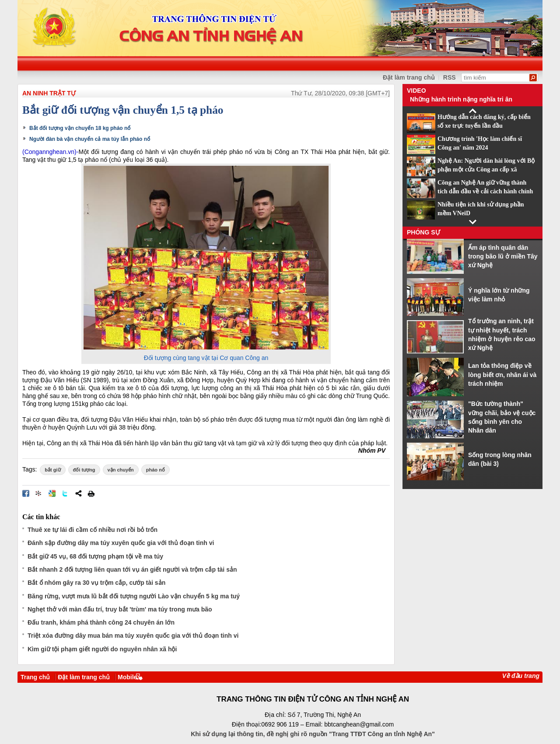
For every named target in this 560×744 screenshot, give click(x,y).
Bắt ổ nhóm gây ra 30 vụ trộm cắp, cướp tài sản (96, 583)
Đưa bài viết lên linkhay (39, 493)
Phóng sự (423, 232)
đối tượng (84, 470)
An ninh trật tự (49, 93)
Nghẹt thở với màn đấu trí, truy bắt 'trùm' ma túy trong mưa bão (120, 609)
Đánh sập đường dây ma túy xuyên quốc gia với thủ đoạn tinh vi (121, 543)
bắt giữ (52, 470)
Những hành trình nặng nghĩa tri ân (461, 99)
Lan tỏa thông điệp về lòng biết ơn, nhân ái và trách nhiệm (502, 375)
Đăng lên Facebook (26, 493)
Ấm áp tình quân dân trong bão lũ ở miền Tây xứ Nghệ (503, 257)
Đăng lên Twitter (65, 493)
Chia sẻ (78, 493)
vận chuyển (121, 470)
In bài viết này (91, 493)
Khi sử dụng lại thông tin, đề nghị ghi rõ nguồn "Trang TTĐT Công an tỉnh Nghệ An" (313, 734)
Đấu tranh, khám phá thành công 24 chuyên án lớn (101, 622)
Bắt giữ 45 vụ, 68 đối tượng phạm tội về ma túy (95, 556)
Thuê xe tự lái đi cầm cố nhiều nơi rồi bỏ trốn (93, 530)
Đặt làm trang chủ (409, 77)
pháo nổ (156, 470)
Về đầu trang (521, 676)
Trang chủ (35, 677)
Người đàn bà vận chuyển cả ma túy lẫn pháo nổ (90, 139)
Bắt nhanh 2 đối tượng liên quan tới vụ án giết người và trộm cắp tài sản (132, 569)
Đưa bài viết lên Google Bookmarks (52, 493)
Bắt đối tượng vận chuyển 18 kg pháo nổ (80, 128)
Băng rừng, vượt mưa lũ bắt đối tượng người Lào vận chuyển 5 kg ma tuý (134, 596)
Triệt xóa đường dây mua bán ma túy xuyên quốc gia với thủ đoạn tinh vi (133, 636)
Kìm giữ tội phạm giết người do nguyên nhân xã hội (102, 649)
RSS (450, 77)
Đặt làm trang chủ (84, 677)
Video (416, 91)
